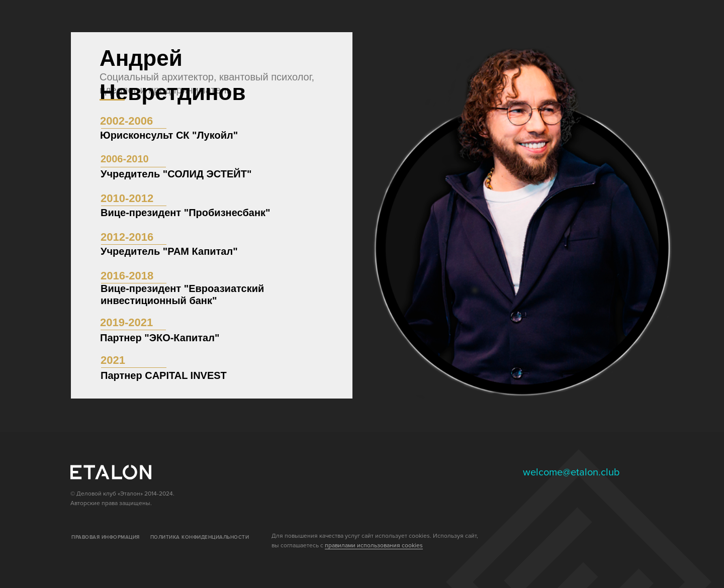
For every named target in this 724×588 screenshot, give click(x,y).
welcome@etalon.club (571, 472)
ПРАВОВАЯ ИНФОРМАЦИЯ (106, 537)
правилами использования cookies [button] (374, 545)
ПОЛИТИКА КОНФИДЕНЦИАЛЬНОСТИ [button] (200, 537)
